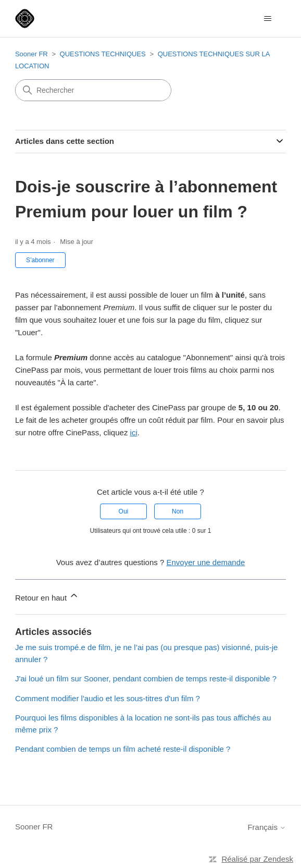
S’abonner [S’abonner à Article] (40, 260)
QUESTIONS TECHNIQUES (104, 54)
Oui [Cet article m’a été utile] (124, 511)
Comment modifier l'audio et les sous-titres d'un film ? (108, 698)
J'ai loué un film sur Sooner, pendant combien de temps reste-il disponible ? (146, 678)
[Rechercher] (93, 90)
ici (134, 432)
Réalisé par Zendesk (257, 859)
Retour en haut (47, 596)
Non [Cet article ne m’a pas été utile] (178, 511)
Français (267, 827)
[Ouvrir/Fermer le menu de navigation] (267, 19)
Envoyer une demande (205, 562)
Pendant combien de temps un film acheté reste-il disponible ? (123, 749)
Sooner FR (32, 54)
